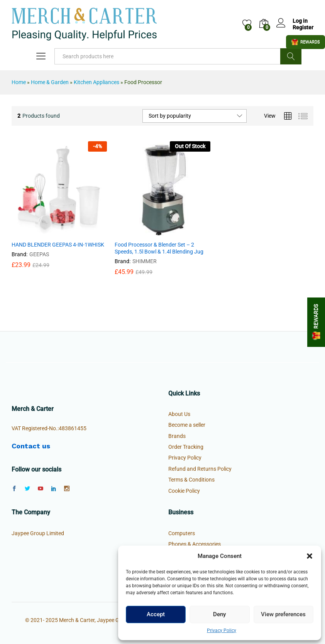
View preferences (283, 614)
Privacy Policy (222, 630)
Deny (219, 614)
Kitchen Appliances (96, 82)
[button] (310, 556)
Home (19, 82)
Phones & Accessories (195, 544)
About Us (179, 414)
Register (303, 27)
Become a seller (187, 425)
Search (291, 56)
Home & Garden (50, 82)
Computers (182, 533)
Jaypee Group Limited (38, 533)
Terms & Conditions (191, 480)
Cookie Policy (184, 491)
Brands (177, 436)
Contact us (31, 446)
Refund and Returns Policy (200, 469)
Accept (156, 614)
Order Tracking (186, 447)
